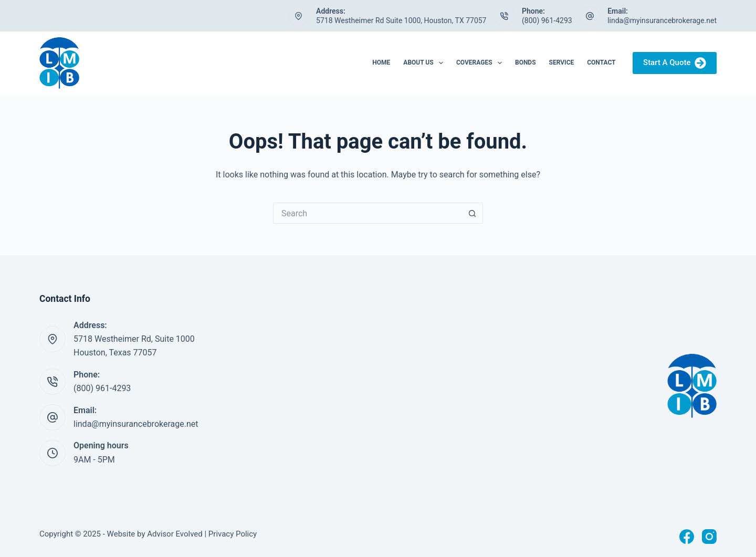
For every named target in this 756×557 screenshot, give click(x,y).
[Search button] (472, 213)
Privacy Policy (233, 534)
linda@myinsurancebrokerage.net (662, 20)
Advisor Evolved (175, 534)
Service (562, 62)
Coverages (481, 63)
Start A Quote (675, 63)
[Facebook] (687, 537)
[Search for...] (367, 213)
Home (381, 62)
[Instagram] (709, 537)
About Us (425, 63)
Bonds (526, 62)
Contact (601, 62)
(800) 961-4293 (547, 20)
